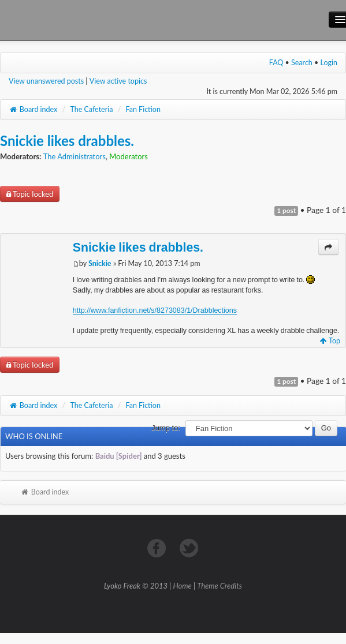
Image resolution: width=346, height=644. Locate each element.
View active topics (118, 81)
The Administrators (75, 156)
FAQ (276, 63)
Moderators (129, 156)
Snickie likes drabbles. (67, 141)
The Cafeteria (91, 109)
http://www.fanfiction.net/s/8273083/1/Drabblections (155, 310)
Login (329, 63)
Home (183, 586)
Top (330, 341)
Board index (33, 109)
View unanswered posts (46, 81)
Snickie (100, 263)
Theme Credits (219, 586)
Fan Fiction (143, 109)
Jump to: (166, 428)
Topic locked (30, 194)
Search (302, 63)
